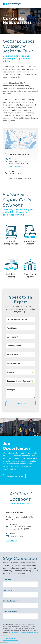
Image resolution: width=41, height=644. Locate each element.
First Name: (12, 328)
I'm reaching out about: (17, 319)
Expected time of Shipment (19, 381)
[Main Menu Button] (35, 4)
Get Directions (15, 167)
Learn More (11, 541)
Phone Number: (14, 363)
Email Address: (14, 355)
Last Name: (12, 337)
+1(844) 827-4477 (26, 178)
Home (5, 15)
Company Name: (14, 346)
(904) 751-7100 (15, 174)
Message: (11, 390)
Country (10, 372)
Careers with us (14, 477)
